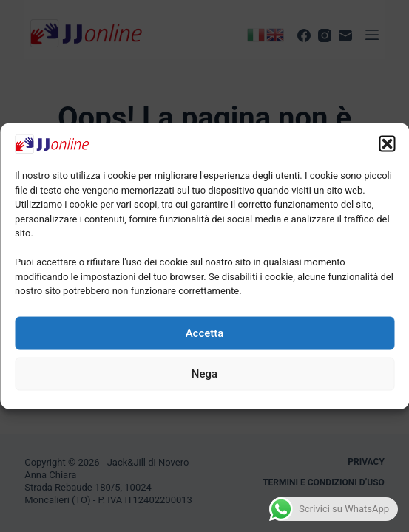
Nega (204, 374)
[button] (387, 144)
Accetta (205, 333)
